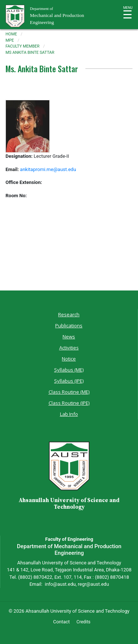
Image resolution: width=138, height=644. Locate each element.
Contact (61, 622)
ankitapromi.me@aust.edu (48, 169)
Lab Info (69, 414)
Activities (69, 348)
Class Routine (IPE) (69, 403)
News (69, 337)
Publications (69, 326)
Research (69, 314)
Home (11, 34)
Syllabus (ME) (69, 370)
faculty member (22, 46)
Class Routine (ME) (69, 392)
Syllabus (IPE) (69, 381)
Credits (84, 622)
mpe (10, 40)
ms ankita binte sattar (30, 53)
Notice (69, 359)
